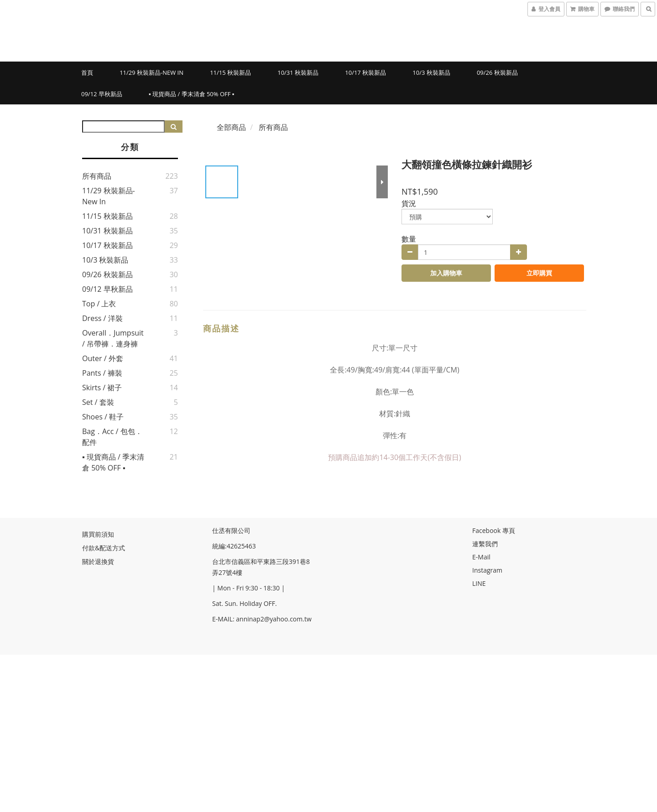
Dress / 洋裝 (102, 318)
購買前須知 (98, 534)
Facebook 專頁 (494, 530)
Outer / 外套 (103, 358)
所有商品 (97, 176)
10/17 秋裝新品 (365, 72)
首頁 (87, 72)
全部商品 (231, 127)
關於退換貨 (98, 561)
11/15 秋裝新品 (230, 72)
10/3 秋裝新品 (431, 72)
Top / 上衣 (99, 304)
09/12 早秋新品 (102, 94)
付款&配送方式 (104, 548)
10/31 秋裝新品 (298, 72)
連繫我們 (485, 544)
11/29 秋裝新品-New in (151, 72)
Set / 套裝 (98, 402)
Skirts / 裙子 (102, 388)
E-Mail (481, 557)
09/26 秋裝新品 (497, 72)
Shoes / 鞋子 (103, 417)
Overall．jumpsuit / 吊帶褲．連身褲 (113, 338)
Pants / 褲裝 (102, 373)
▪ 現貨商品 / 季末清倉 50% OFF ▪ (191, 94)
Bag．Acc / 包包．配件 (112, 437)
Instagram (487, 570)
